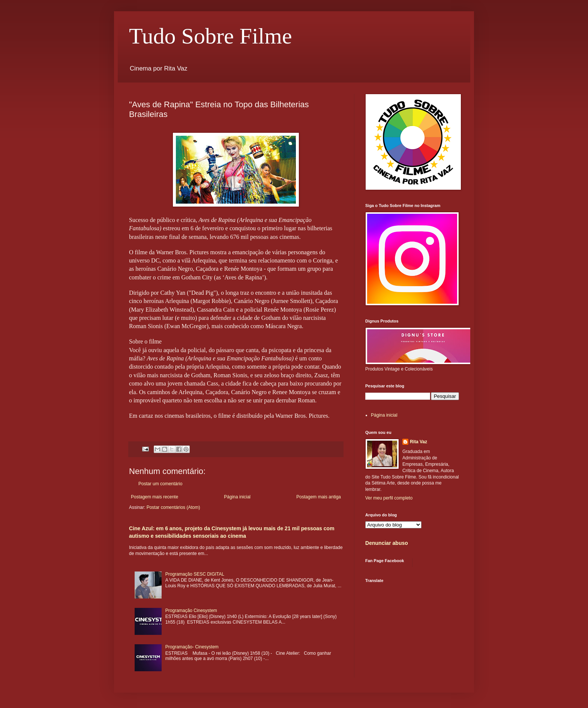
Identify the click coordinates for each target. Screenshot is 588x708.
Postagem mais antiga (319, 497)
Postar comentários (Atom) (173, 507)
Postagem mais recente (154, 497)
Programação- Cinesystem (192, 647)
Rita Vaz (418, 442)
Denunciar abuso (387, 543)
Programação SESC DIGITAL (195, 574)
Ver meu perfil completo (389, 498)
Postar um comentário (160, 484)
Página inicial (237, 497)
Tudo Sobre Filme (211, 36)
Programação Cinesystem (191, 610)
